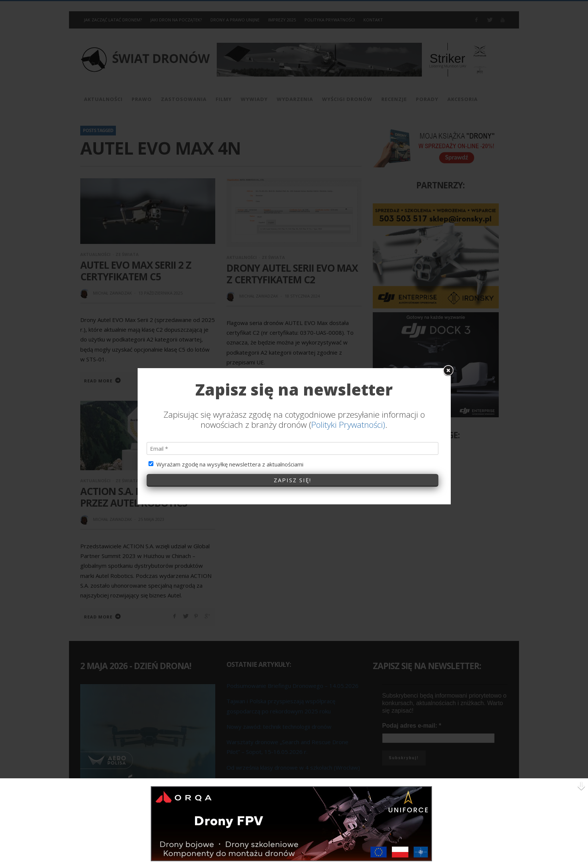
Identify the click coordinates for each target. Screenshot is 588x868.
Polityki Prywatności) (348, 309)
